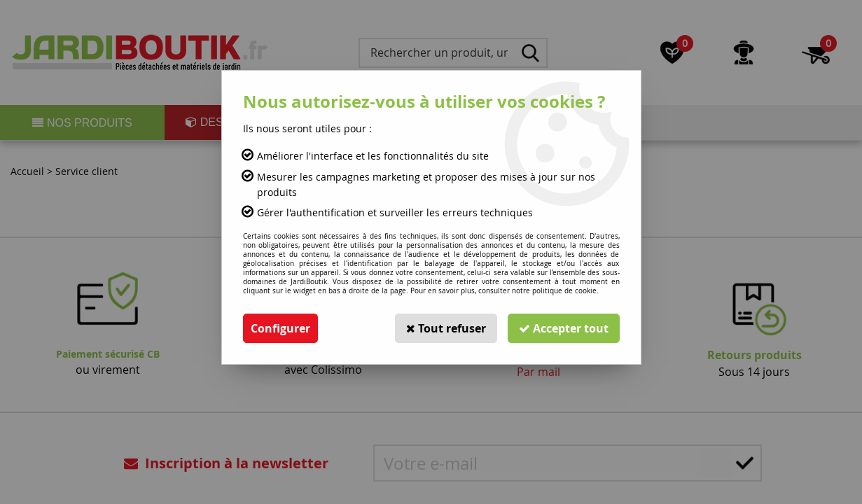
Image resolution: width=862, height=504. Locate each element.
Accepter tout (564, 328)
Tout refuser (446, 328)
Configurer (280, 328)
